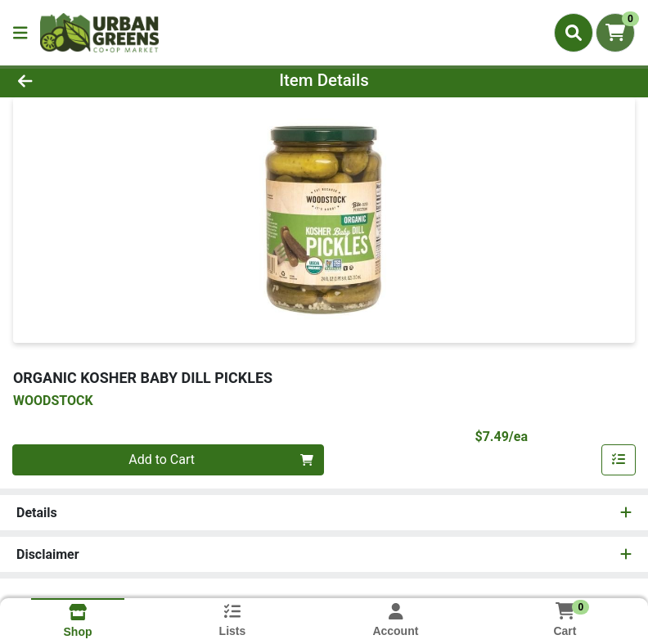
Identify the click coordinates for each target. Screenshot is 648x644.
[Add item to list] (619, 460)
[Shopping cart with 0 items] (615, 33)
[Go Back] (91, 80)
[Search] (574, 33)
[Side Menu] (20, 33)
